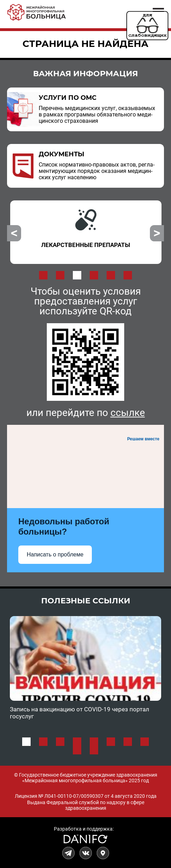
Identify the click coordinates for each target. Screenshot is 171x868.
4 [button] (94, 275)
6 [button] (128, 275)
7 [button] (128, 742)
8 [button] (145, 742)
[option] (86, 232)
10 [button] (94, 750)
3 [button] (77, 275)
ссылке (128, 413)
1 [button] (43, 275)
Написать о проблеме (55, 554)
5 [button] (111, 275)
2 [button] (60, 275)
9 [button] (77, 750)
